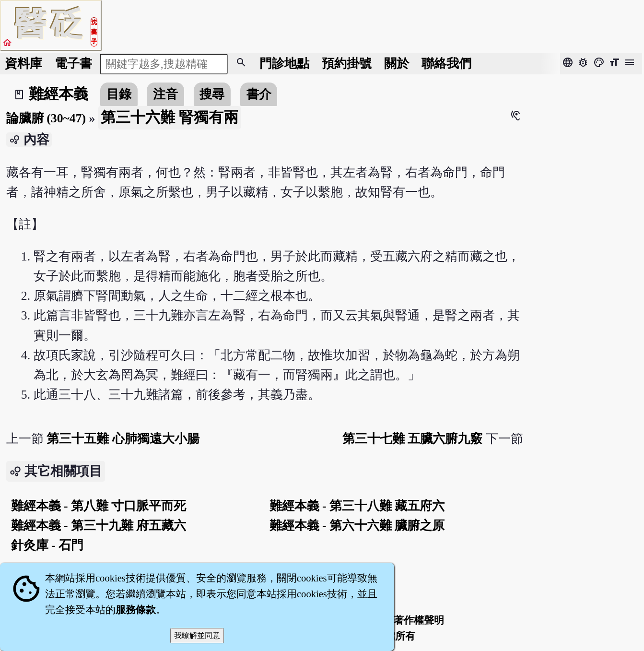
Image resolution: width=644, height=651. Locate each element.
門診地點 (284, 64)
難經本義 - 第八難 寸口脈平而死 (99, 506)
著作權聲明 (419, 620)
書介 (259, 94)
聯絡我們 (446, 64)
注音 (165, 94)
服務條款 (136, 610)
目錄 (119, 94)
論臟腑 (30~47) (46, 118)
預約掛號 (347, 64)
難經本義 (59, 94)
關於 (397, 64)
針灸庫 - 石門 (47, 545)
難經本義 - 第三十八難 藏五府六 (357, 506)
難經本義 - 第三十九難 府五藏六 (99, 526)
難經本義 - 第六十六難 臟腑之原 (357, 526)
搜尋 (212, 94)
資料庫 (23, 64)
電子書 (73, 64)
